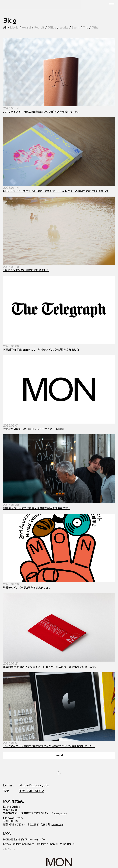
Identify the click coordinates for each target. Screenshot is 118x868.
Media (14, 27)
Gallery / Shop (48, 844)
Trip (86, 27)
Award (26, 27)
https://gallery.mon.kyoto (19, 844)
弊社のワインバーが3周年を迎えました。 (27, 588)
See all (59, 755)
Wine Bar (67, 844)
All (5, 27)
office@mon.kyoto (34, 785)
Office (52, 27)
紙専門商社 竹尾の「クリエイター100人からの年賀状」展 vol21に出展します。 (50, 667)
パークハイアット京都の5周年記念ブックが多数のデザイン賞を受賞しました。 (49, 746)
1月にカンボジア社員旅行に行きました (26, 270)
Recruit (39, 27)
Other (96, 27)
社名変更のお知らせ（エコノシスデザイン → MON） (34, 429)
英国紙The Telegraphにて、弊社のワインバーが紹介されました (41, 350)
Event (76, 27)
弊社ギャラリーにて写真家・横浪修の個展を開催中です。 (37, 508)
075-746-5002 (31, 791)
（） (61, 813)
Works (64, 27)
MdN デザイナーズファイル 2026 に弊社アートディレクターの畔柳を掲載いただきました (56, 191)
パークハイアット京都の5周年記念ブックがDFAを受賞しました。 (42, 112)
